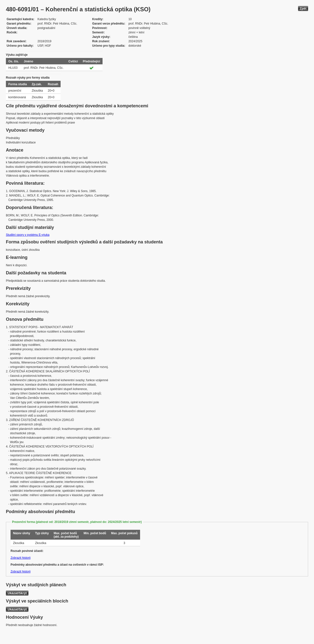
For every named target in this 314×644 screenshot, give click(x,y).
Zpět (303, 8)
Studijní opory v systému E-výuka (28, 235)
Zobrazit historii (20, 558)
